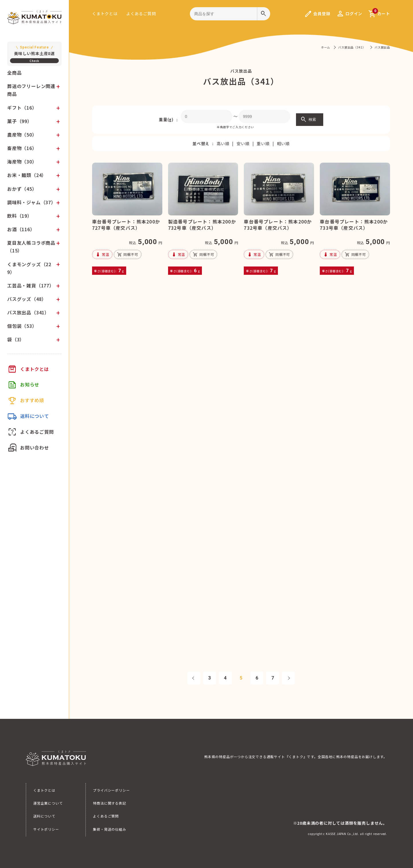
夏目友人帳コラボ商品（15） (31, 247)
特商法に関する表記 (109, 803)
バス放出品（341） (28, 312)
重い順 (263, 143)
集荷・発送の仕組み (109, 829)
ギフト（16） (22, 108)
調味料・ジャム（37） (32, 202)
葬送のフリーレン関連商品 (31, 90)
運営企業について (48, 803)
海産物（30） (22, 161)
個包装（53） (22, 326)
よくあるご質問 (141, 13)
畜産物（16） (22, 148)
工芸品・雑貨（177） (31, 285)
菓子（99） (20, 121)
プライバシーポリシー (111, 790)
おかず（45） (22, 189)
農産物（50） (22, 135)
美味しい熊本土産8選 (34, 50)
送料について (44, 816)
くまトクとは (105, 13)
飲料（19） (20, 216)
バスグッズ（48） (27, 299)
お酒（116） (21, 229)
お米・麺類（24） (27, 175)
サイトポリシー (46, 829)
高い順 (223, 143)
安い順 (243, 143)
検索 (308, 120)
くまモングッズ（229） (29, 268)
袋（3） (16, 339)
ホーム (326, 47)
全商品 (14, 73)
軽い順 (283, 143)
